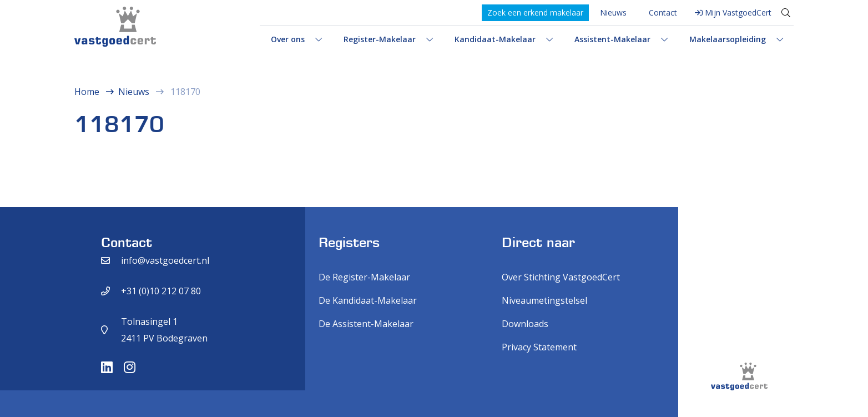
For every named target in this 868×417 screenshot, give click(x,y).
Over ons (288, 39)
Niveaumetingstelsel (544, 300)
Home (87, 92)
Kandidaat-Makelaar (495, 39)
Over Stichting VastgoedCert (561, 277)
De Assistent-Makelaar (366, 324)
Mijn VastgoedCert (738, 12)
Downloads (525, 324)
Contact (663, 12)
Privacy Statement (539, 347)
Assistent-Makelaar (612, 39)
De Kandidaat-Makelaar (368, 300)
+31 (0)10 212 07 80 (161, 291)
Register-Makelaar (380, 39)
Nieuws (613, 12)
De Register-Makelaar (364, 277)
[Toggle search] (786, 13)
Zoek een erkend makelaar (535, 12)
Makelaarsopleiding (728, 39)
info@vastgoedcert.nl (165, 260)
